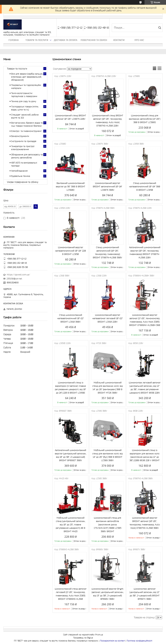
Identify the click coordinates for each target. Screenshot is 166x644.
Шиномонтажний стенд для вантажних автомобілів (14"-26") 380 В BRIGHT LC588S (145, 119)
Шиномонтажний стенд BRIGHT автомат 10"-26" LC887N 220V (70, 117)
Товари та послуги (37, 40)
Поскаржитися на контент (112, 641)
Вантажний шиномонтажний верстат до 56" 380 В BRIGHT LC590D (71, 187)
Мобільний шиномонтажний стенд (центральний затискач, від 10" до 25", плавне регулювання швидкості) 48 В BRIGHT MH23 (70, 525)
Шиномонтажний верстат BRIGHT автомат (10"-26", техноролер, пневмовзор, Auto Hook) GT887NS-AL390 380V (145, 523)
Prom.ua (99, 635)
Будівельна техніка (21, 176)
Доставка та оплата (66, 40)
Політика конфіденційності (139, 641)
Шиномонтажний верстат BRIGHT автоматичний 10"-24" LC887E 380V (107, 187)
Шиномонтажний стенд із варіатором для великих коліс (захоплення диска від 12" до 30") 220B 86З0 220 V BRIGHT (145, 455)
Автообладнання (19, 171)
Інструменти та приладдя (24, 141)
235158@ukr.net (14, 279)
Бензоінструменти (20, 136)
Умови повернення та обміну (23, 182)
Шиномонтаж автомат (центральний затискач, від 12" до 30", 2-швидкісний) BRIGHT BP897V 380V (145, 594)
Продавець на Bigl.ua (83, 638)
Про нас (139, 40)
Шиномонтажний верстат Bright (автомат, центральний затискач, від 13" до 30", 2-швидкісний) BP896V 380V (107, 594)
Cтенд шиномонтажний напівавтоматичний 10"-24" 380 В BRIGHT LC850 (145, 187)
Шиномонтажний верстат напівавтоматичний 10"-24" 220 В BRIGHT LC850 (70, 251)
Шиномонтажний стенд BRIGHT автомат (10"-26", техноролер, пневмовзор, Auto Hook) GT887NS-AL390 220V (108, 121)
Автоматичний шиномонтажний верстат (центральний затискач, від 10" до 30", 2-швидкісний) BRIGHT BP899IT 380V (71, 455)
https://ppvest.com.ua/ (18, 275)
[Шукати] (160, 28)
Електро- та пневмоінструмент (26, 131)
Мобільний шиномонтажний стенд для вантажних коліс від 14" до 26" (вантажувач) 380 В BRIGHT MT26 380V (107, 388)
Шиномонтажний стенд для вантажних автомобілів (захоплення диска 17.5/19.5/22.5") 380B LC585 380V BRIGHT (108, 525)
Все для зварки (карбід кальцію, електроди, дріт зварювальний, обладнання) (27, 77)
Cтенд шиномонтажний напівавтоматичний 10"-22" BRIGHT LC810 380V (71, 318)
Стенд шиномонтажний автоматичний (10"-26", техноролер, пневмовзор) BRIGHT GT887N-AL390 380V (107, 252)
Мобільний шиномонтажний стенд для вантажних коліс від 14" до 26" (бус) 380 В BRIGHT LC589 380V (107, 455)
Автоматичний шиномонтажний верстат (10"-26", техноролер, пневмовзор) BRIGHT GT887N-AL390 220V (145, 252)
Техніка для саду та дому (24, 101)
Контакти (119, 40)
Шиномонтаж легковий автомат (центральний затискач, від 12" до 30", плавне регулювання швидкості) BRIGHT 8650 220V (145, 388)
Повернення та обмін (94, 40)
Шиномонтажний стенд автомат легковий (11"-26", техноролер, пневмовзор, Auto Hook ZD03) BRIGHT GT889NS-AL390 (71, 594)
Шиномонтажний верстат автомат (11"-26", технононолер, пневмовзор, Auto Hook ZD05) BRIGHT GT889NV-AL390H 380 (145, 320)
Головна (14, 40)
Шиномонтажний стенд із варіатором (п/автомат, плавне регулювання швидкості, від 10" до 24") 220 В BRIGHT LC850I (70, 388)
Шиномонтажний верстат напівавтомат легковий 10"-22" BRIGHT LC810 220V (108, 318)
